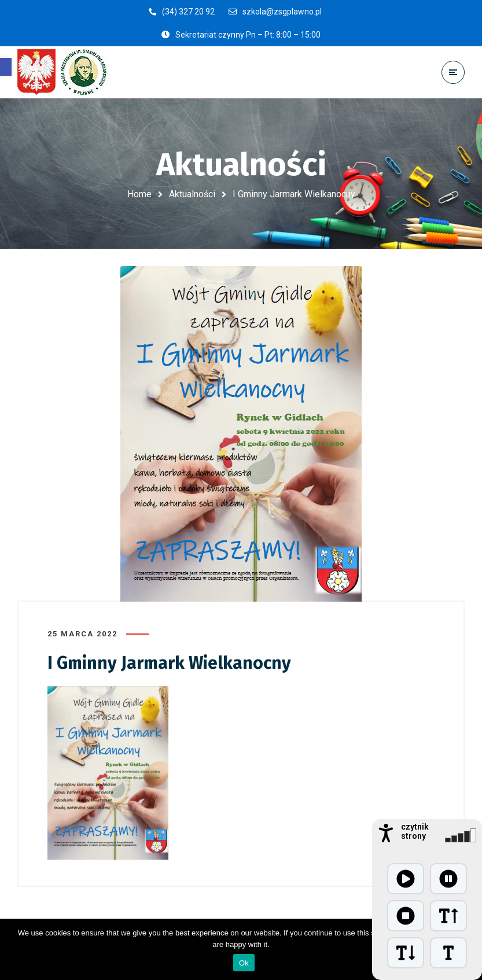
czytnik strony (415, 831)
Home (139, 194)
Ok (244, 963)
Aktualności (192, 194)
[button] (6, 67)
